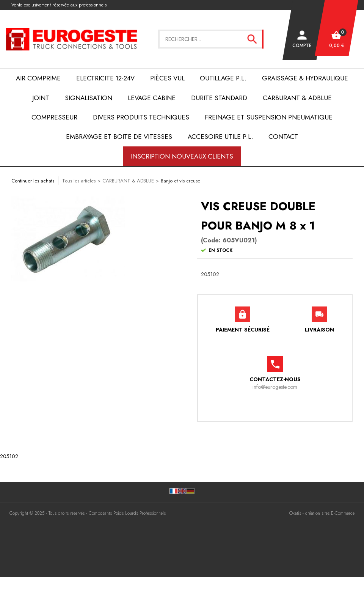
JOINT (41, 98)
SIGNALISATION (89, 98)
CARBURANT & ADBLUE (128, 181)
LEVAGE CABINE (152, 98)
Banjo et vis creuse (180, 181)
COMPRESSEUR (54, 117)
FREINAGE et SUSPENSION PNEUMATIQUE (269, 117)
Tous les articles (79, 181)
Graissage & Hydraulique (305, 78)
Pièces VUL (167, 78)
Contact (283, 137)
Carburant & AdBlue (297, 98)
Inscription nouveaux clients (182, 156)
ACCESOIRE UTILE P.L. (220, 137)
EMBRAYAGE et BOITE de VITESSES (119, 137)
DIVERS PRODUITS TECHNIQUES (141, 117)
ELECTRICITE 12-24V (105, 78)
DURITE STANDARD (219, 98)
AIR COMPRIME (38, 78)
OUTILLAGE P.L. (223, 78)
